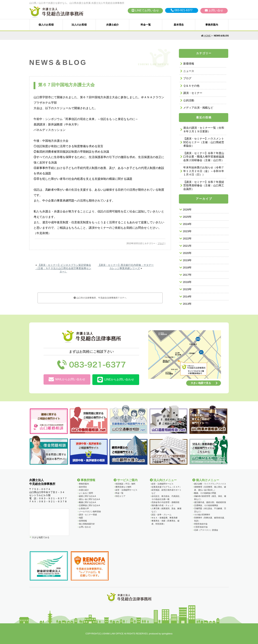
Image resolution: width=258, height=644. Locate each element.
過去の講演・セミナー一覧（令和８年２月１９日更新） (204, 130)
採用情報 (83, 521)
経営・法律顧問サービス (126, 490)
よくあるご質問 (86, 493)
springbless (167, 634)
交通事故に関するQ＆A (89, 505)
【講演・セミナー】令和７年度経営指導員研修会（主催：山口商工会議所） (204, 185)
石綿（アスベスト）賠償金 (206, 530)
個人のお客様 (46, 25)
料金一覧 (146, 25)
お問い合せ (214, 10)
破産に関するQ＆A (87, 496)
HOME (206, 36)
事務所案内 (212, 25)
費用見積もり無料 (123, 487)
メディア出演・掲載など (198, 108)
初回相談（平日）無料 (125, 484)
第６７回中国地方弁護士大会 (66, 85)
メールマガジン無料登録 (90, 512)
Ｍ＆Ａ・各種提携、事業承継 (164, 518)
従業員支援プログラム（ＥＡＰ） (166, 487)
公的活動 (189, 100)
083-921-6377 (182, 10)
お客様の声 (84, 508)
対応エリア (120, 496)
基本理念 (179, 25)
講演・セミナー (193, 93)
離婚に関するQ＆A (87, 502)
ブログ (161, 243)
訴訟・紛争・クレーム (161, 515)
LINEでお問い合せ (145, 10)
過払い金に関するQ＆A (89, 499)
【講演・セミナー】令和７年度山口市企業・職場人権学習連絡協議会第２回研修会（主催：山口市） (204, 157)
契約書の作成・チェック (162, 505)
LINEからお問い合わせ (116, 380)
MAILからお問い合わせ (67, 379)
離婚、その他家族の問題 (205, 493)
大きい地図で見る (201, 383)
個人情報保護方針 (87, 524)
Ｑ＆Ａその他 (191, 86)
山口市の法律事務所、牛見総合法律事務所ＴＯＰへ (100, 298)
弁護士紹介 (112, 25)
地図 (81, 518)
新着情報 (189, 64)
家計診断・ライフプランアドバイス (210, 484)
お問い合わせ (85, 527)
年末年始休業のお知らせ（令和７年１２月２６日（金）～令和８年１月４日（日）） (204, 171)
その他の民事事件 (202, 515)
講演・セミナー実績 (88, 515)
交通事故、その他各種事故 (206, 505)
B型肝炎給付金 (201, 524)
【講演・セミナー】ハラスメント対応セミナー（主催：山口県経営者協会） (204, 142)
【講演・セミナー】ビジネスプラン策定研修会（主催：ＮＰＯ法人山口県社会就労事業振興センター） (63, 268)
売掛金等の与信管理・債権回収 (165, 502)
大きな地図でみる (40, 537)
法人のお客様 (79, 25)
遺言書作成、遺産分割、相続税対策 (210, 502)
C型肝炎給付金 (201, 527)
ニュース (189, 71)
